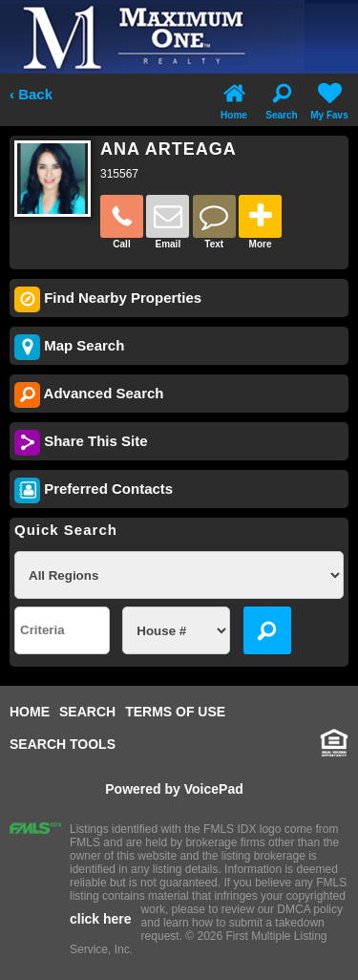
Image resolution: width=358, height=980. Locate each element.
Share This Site (81, 443)
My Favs (329, 99)
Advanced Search (89, 395)
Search (281, 99)
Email (168, 222)
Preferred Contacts (94, 490)
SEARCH (87, 712)
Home (234, 99)
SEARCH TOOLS (63, 744)
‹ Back (31, 95)
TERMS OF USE (175, 712)
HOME (30, 712)
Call (122, 222)
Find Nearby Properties (108, 299)
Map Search (69, 347)
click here (101, 919)
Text (214, 222)
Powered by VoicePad (174, 789)
